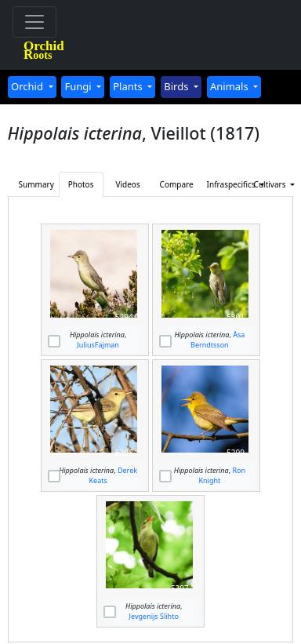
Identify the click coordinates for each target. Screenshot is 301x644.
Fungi (79, 86)
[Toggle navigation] (34, 22)
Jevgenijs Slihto (154, 616)
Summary (36, 184)
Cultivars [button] (271, 184)
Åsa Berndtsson (218, 340)
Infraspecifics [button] (226, 184)
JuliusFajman (98, 345)
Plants (129, 86)
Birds (178, 86)
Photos (81, 184)
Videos (127, 184)
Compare (177, 184)
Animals (230, 86)
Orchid (28, 86)
